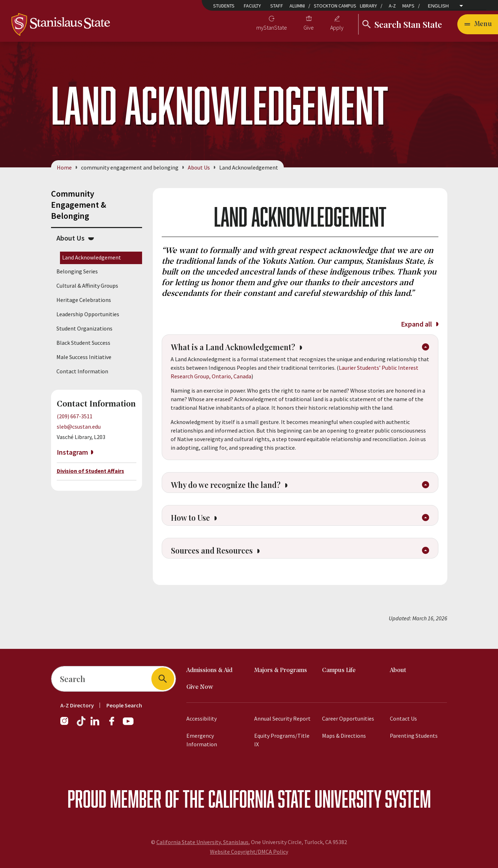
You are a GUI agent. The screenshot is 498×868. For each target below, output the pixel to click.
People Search (124, 705)
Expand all (419, 324)
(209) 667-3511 (75, 416)
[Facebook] (115, 725)
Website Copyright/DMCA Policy (249, 852)
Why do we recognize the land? (235, 489)
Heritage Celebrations (84, 300)
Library (368, 6)
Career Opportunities (348, 718)
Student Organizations (84, 328)
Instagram (72, 452)
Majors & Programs (281, 670)
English (439, 6)
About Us (199, 167)
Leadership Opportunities (88, 314)
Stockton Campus (335, 6)
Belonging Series (77, 271)
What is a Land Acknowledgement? (243, 349)
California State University (295, 799)
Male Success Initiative (84, 357)
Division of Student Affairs (90, 471)
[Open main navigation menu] (478, 24)
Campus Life (339, 670)
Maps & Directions (344, 736)
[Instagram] (67, 725)
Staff (277, 6)
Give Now (200, 687)
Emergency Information (202, 740)
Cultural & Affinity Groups (87, 286)
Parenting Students (414, 736)
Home (64, 167)
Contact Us (403, 718)
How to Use (196, 524)
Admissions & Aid (209, 670)
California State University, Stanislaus (202, 842)
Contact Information (82, 371)
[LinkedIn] (95, 725)
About (398, 670)
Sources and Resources (219, 559)
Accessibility (202, 718)
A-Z (392, 6)
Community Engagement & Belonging (79, 205)
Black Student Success (83, 343)
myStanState (272, 27)
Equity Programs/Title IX (282, 740)
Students (224, 6)
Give (309, 27)
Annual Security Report (282, 718)
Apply (337, 27)
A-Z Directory (77, 705)
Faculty (252, 6)
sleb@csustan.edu (79, 427)
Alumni (297, 6)
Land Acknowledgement (92, 257)
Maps (408, 6)
